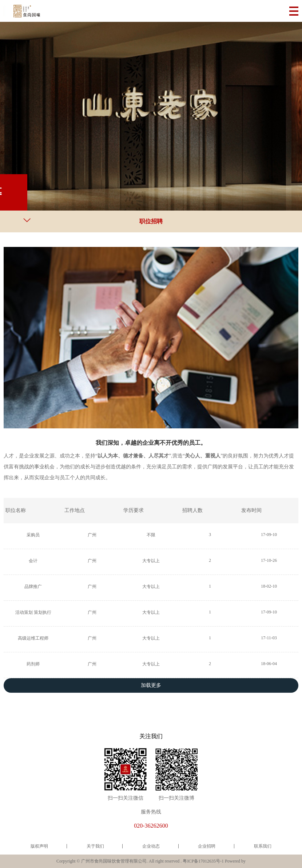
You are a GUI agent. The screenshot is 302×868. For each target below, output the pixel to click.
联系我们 (263, 846)
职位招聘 (151, 221)
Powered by (235, 861)
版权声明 (39, 846)
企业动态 (151, 846)
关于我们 (95, 846)
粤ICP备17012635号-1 (203, 861)
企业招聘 (207, 846)
